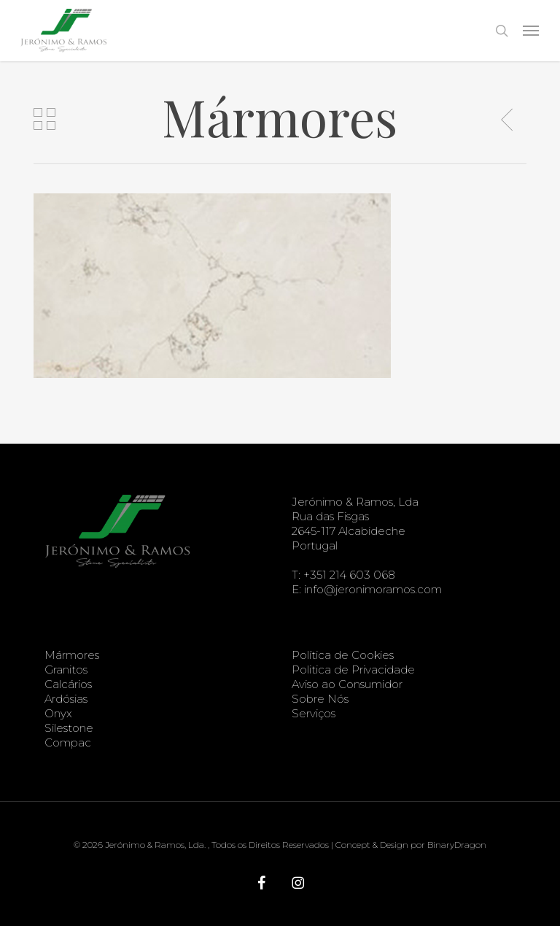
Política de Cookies (343, 655)
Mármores (72, 655)
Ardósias (66, 699)
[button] (531, 31)
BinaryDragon (457, 845)
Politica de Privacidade (353, 670)
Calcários (68, 684)
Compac (68, 742)
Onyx (58, 713)
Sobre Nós (320, 699)
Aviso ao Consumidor (347, 684)
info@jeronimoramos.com (373, 589)
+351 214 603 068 (349, 575)
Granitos (66, 670)
